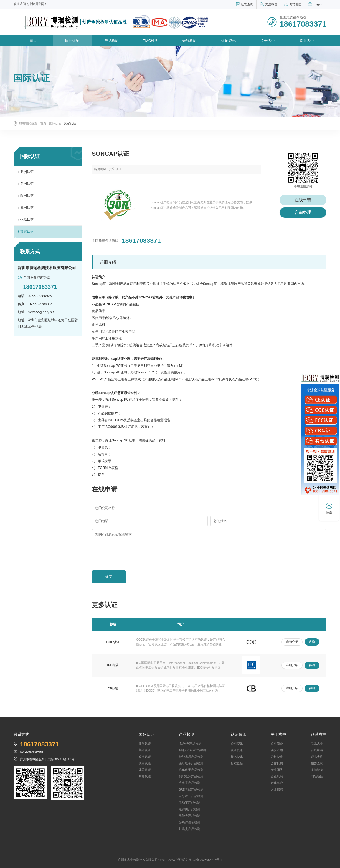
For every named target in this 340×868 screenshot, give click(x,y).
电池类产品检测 (190, 816)
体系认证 (27, 220)
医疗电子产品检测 (191, 763)
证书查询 (247, 4)
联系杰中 (307, 41)
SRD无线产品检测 (191, 789)
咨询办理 (303, 212)
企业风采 (277, 776)
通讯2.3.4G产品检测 (192, 750)
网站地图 (295, 4)
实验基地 (277, 750)
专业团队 (277, 770)
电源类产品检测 (190, 809)
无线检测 (189, 41)
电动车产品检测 (190, 802)
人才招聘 (277, 789)
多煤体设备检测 (190, 822)
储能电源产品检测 (191, 776)
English (318, 4)
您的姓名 (220, 521)
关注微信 (271, 4)
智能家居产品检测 (191, 757)
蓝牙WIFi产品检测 (191, 796)
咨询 (312, 642)
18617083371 (141, 240)
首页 (33, 41)
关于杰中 (268, 41)
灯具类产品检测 (190, 829)
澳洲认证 (27, 208)
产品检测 (111, 41)
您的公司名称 (105, 508)
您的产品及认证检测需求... (115, 534)
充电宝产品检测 (190, 783)
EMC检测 (151, 41)
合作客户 (277, 783)
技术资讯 (237, 757)
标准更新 (237, 763)
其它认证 (27, 232)
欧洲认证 (27, 196)
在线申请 (303, 200)
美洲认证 (27, 184)
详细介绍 (292, 642)
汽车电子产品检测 (191, 770)
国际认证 (72, 41)
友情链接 (317, 770)
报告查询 (317, 763)
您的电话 (102, 521)
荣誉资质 (277, 757)
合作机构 (277, 763)
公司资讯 (237, 744)
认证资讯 (229, 41)
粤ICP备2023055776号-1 (205, 860)
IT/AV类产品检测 (190, 744)
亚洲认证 (27, 172)
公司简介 (277, 744)
